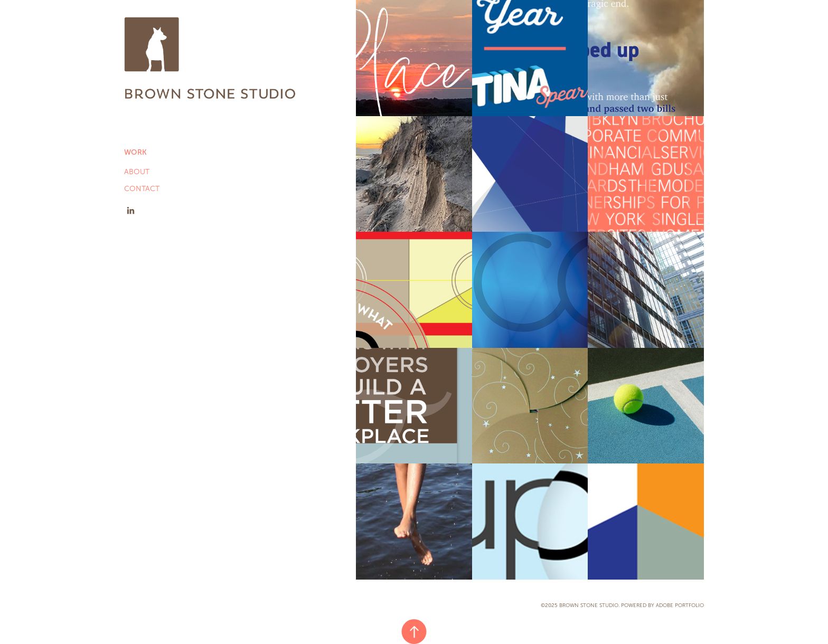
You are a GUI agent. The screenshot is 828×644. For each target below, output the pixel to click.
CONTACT (142, 189)
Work (135, 152)
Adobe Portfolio (680, 605)
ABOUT (137, 172)
